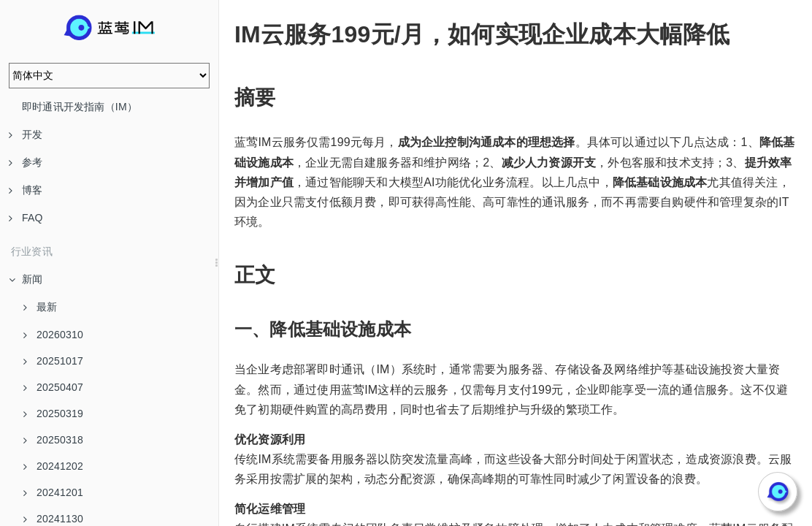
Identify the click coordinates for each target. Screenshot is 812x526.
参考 (26, 162)
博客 (26, 190)
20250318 (53, 440)
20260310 (53, 335)
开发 (26, 134)
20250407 (53, 387)
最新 (40, 307)
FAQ (26, 218)
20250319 (53, 413)
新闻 (26, 279)
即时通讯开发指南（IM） (80, 107)
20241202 (53, 466)
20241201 (53, 492)
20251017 (53, 361)
